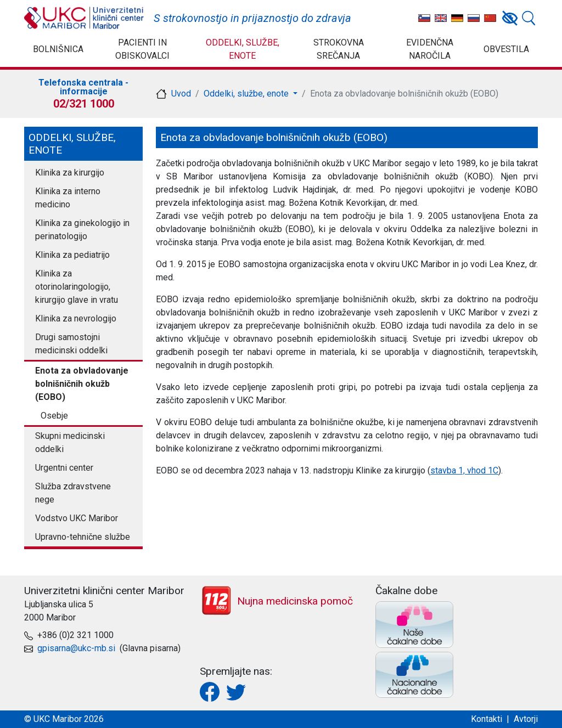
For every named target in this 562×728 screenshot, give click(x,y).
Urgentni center (64, 468)
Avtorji (526, 719)
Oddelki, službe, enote (243, 49)
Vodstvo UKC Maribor (77, 518)
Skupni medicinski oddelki (70, 442)
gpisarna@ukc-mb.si (76, 648)
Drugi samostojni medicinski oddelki (71, 344)
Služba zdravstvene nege (73, 493)
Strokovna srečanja (339, 49)
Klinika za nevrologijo (76, 318)
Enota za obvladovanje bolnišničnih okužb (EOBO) (82, 384)
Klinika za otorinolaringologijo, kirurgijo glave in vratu (77, 287)
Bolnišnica (58, 49)
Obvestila (506, 49)
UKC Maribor (85, 18)
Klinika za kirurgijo (70, 173)
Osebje (54, 416)
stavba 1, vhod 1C (464, 470)
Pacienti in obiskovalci (142, 49)
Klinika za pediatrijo (72, 255)
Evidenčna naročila (430, 49)
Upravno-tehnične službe (83, 537)
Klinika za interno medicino (68, 198)
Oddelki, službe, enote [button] (247, 94)
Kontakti (487, 719)
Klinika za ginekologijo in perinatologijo (82, 230)
